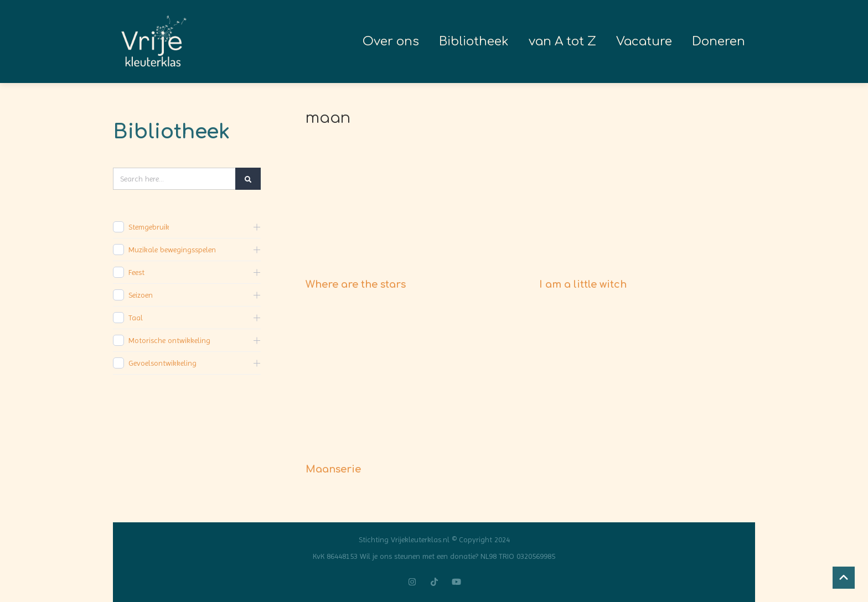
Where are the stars (356, 284)
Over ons (391, 41)
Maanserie (333, 469)
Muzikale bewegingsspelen (172, 250)
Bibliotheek (474, 41)
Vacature (644, 41)
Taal (136, 318)
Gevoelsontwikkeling (162, 363)
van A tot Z (562, 41)
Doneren (719, 41)
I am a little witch (583, 284)
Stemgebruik (149, 227)
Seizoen (141, 295)
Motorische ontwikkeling (169, 340)
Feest (136, 272)
